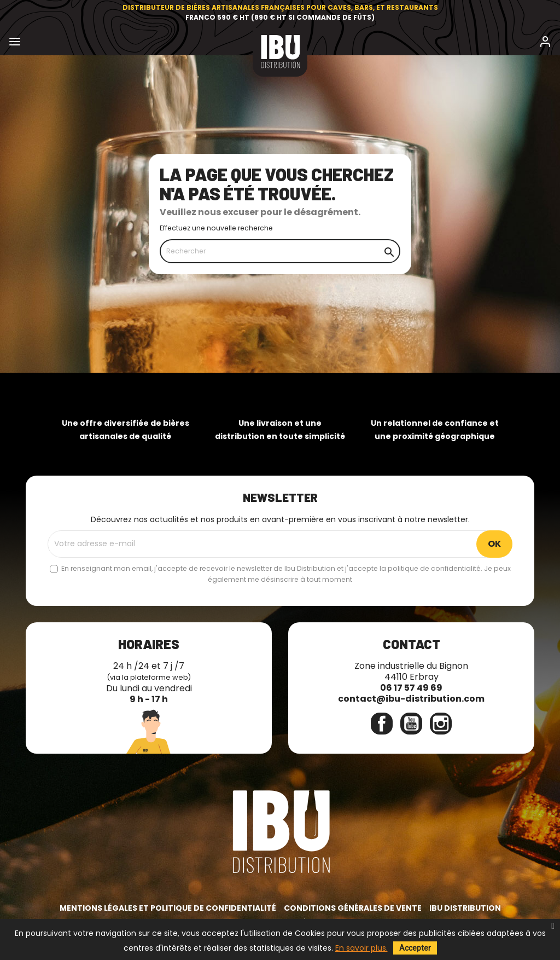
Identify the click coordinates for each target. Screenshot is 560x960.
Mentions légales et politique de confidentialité (168, 908)
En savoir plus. (361, 948)
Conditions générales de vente (353, 908)
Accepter (415, 948)
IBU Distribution (465, 908)
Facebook (382, 724)
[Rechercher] (280, 251)
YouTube (411, 724)
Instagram (441, 724)
